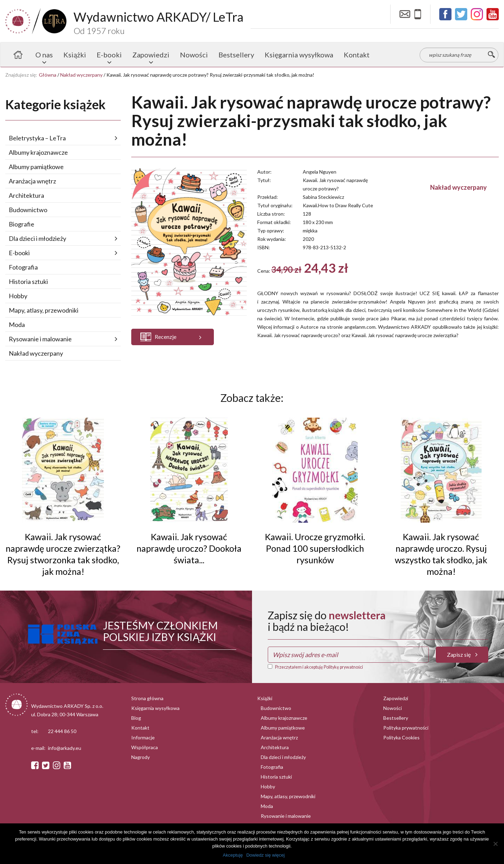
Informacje (143, 737)
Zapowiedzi (151, 55)
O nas (44, 55)
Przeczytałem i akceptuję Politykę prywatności (319, 667)
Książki (75, 55)
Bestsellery (236, 55)
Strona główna (18, 55)
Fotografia (23, 267)
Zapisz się (462, 654)
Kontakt (357, 55)
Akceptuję (233, 855)
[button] (173, 337)
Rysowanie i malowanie (40, 339)
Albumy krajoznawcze (38, 152)
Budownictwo (28, 210)
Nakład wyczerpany (81, 75)
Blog (136, 718)
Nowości (194, 55)
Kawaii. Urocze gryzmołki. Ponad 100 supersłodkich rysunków (315, 548)
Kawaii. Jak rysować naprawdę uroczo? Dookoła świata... (189, 548)
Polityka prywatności (406, 728)
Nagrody (141, 757)
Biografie (22, 224)
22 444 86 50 (62, 731)
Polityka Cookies (401, 737)
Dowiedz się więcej (266, 855)
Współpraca (145, 747)
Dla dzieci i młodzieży (37, 238)
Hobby (18, 296)
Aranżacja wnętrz (32, 181)
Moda (17, 325)
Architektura (26, 195)
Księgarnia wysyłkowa (299, 55)
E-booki (109, 55)
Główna (48, 75)
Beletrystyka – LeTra (37, 138)
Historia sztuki (28, 281)
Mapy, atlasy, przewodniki (44, 310)
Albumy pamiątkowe (36, 167)
